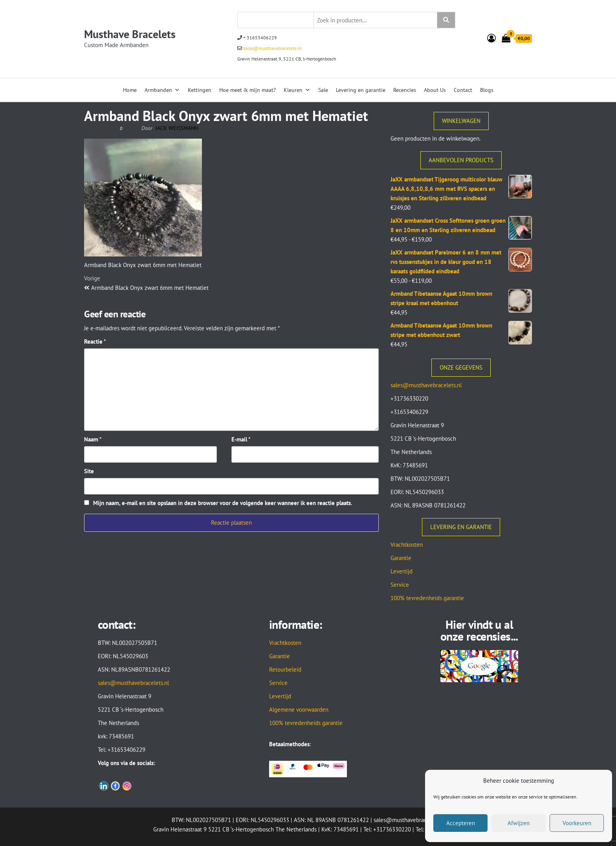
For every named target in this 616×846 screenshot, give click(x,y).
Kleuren (297, 90)
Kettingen (200, 90)
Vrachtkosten (407, 545)
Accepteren (461, 823)
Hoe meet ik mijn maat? (247, 90)
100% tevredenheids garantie (427, 598)
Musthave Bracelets (130, 34)
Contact (463, 90)
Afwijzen (519, 823)
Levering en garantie (361, 90)
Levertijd (401, 571)
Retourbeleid (285, 669)
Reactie (95, 342)
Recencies (405, 90)
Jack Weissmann (177, 128)
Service (400, 585)
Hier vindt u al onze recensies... (479, 630)
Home (130, 90)
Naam (93, 439)
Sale (323, 90)
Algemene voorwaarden (299, 710)
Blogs (487, 90)
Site (89, 471)
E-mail (241, 439)
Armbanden (162, 90)
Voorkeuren (577, 823)
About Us (435, 90)
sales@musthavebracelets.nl (272, 48)
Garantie (401, 558)
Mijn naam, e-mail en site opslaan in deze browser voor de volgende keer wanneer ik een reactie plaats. (223, 503)
